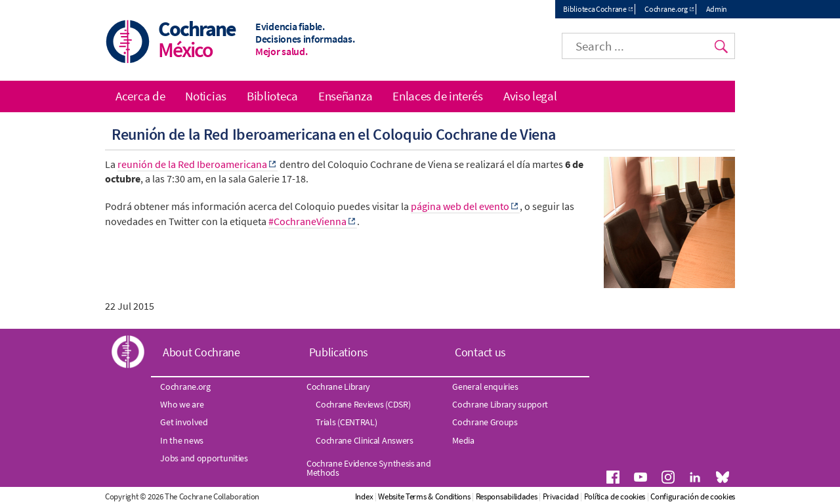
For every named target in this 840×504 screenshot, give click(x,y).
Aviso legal (530, 96)
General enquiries (485, 387)
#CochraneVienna (307, 221)
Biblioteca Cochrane (595, 9)
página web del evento (460, 206)
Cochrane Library (338, 387)
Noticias (206, 96)
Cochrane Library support (500, 404)
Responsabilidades (507, 496)
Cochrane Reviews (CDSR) (363, 404)
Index (364, 496)
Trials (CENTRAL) (346, 422)
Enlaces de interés (438, 96)
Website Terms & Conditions (424, 496)
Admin (717, 9)
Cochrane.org (666, 9)
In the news (182, 440)
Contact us (480, 352)
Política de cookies (615, 496)
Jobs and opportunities (204, 458)
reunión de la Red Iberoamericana (192, 164)
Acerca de (140, 96)
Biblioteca (272, 96)
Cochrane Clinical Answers (365, 440)
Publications (339, 352)
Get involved (184, 422)
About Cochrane (201, 352)
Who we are (182, 404)
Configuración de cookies (693, 496)
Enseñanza (345, 96)
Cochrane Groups (485, 422)
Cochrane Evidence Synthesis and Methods (369, 468)
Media (463, 440)
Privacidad (561, 496)
